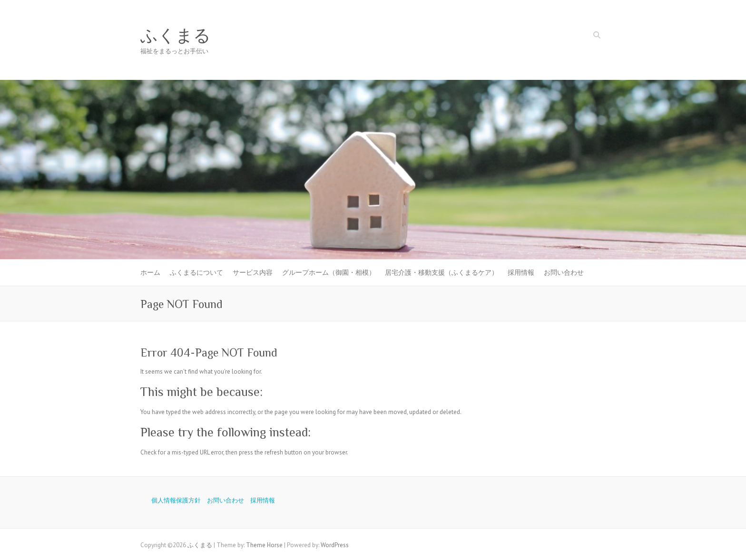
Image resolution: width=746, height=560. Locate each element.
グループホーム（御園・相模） (329, 272)
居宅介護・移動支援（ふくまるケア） (442, 272)
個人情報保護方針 (176, 500)
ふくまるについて (196, 272)
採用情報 (521, 272)
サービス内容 (253, 272)
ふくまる (176, 36)
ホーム (150, 272)
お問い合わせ (564, 272)
